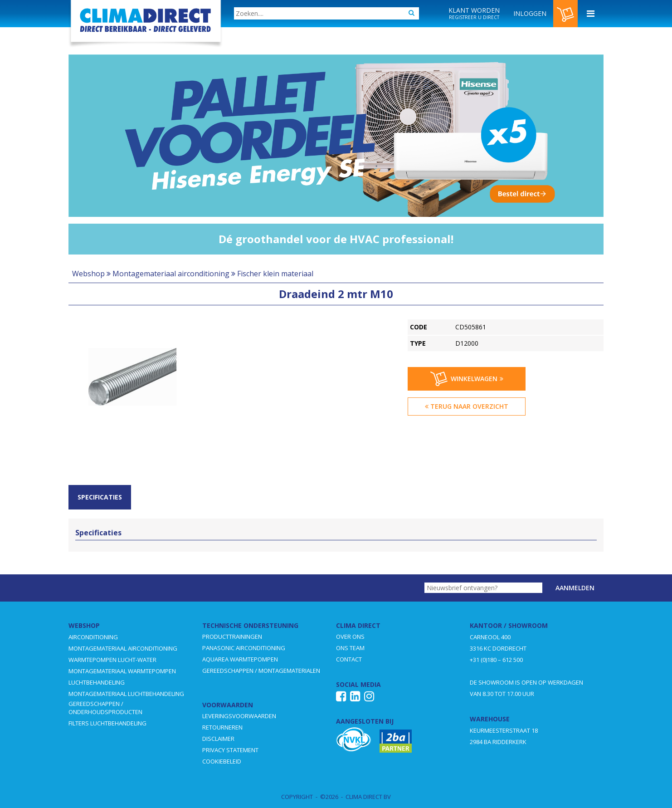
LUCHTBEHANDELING (97, 682)
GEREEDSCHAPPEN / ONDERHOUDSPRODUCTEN (105, 708)
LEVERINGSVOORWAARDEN (239, 716)
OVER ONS (350, 637)
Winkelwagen (467, 379)
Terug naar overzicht (467, 406)
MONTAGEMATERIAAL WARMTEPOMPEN (122, 671)
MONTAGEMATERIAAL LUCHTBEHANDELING (126, 694)
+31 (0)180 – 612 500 (496, 660)
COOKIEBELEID (222, 761)
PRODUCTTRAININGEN (232, 637)
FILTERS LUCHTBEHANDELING (107, 723)
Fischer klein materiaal (275, 274)
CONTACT (349, 659)
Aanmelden (575, 588)
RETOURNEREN (222, 727)
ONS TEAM (350, 648)
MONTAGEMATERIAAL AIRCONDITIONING (123, 648)
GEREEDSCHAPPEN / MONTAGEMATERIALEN (261, 671)
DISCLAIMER (218, 739)
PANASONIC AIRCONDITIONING (244, 648)
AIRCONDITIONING (93, 637)
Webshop (88, 274)
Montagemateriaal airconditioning (171, 274)
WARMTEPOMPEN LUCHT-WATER (112, 660)
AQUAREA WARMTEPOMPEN (240, 659)
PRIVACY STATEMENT (230, 750)
